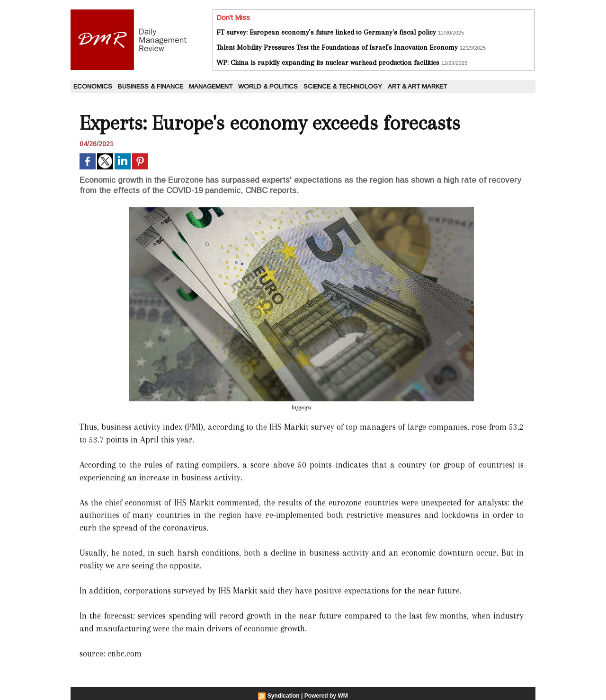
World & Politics (268, 86)
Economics (93, 86)
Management (211, 86)
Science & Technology (343, 86)
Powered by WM (326, 696)
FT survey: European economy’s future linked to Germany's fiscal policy (326, 32)
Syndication (284, 696)
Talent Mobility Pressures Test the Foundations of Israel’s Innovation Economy (337, 47)
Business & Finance (151, 86)
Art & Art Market (417, 86)
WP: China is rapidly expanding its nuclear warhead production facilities (328, 62)
